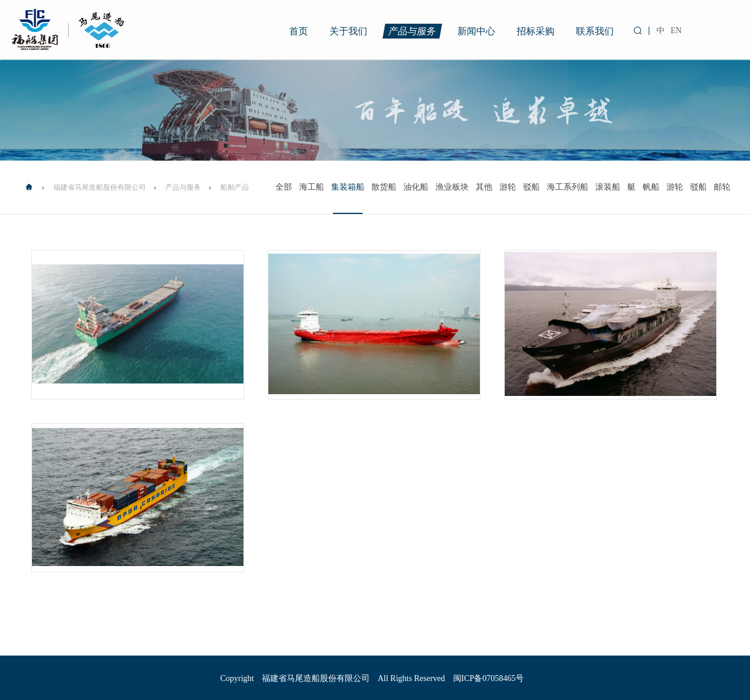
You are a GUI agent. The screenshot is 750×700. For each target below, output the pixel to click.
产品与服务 (413, 31)
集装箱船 (348, 187)
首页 (299, 31)
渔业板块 (452, 187)
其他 (484, 187)
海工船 (312, 187)
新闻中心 (476, 31)
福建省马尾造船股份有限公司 (100, 187)
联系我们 (595, 31)
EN (676, 31)
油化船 (416, 187)
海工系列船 (568, 187)
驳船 (531, 187)
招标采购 (536, 31)
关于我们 (348, 31)
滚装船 (608, 187)
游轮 (508, 187)
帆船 (651, 187)
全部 (284, 187)
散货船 (384, 187)
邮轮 (722, 187)
